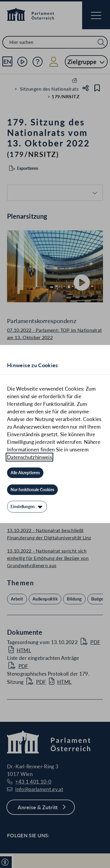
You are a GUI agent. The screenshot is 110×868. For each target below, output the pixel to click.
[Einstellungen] (27, 507)
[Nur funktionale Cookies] (32, 490)
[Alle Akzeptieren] (25, 473)
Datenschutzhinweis (29, 457)
